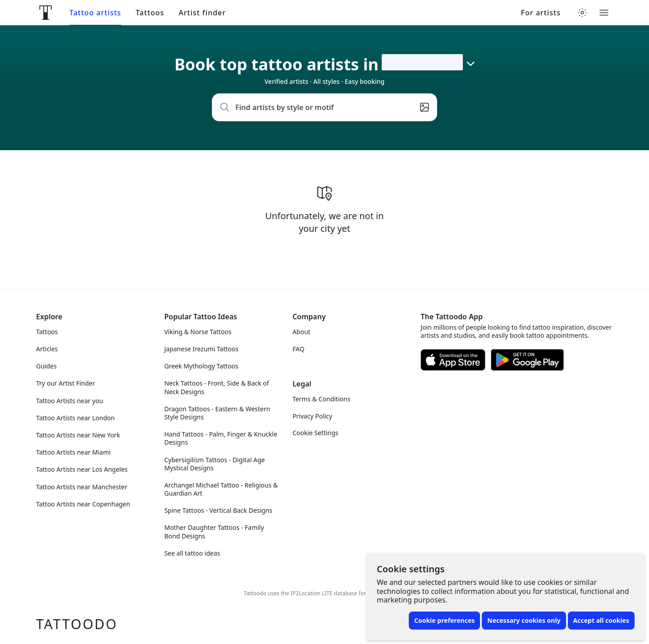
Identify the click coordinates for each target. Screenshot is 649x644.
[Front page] (46, 13)
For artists (541, 13)
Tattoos (150, 13)
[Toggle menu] (604, 13)
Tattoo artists (95, 13)
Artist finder (202, 13)
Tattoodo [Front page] (77, 624)
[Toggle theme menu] (582, 13)
